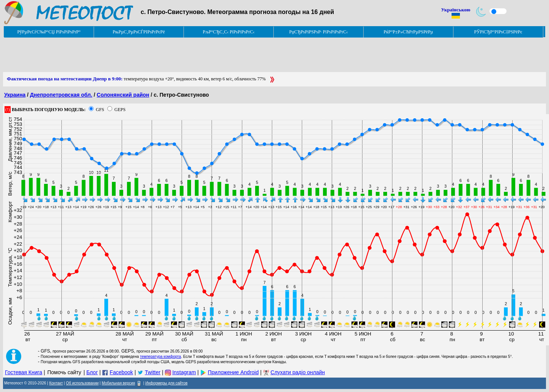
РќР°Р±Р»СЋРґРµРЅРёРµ (409, 32)
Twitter (153, 372)
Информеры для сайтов (166, 383)
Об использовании (82, 383)
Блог (92, 372)
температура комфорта (160, 357)
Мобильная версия (118, 383)
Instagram (184, 372)
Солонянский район (123, 95)
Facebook (121, 372)
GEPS (120, 110)
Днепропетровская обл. (61, 95)
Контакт (56, 383)
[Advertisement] (141, 55)
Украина (15, 95)
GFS (100, 110)
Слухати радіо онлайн (298, 372)
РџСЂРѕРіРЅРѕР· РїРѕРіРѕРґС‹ (318, 32)
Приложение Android (233, 372)
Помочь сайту (64, 372)
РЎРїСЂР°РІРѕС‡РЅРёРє (498, 32)
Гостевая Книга (24, 372)
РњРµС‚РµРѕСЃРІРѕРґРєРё (139, 32)
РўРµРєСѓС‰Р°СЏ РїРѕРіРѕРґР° (49, 32)
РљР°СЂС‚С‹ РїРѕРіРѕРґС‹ (229, 32)
